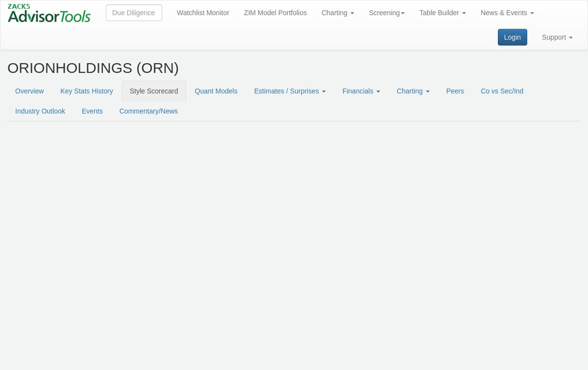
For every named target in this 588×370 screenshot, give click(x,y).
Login (513, 37)
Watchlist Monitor (203, 13)
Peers (455, 91)
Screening (387, 13)
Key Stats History (86, 91)
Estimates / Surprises (290, 91)
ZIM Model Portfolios (275, 13)
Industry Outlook (40, 111)
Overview (29, 91)
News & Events (507, 13)
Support (557, 37)
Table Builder (443, 13)
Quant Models (216, 91)
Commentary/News (149, 111)
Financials (361, 91)
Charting (338, 13)
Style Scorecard (154, 91)
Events (92, 111)
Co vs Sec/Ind (502, 91)
